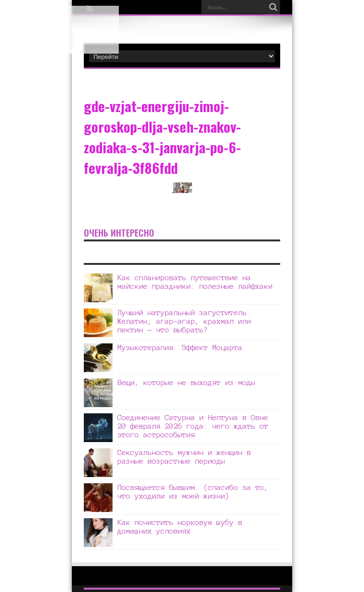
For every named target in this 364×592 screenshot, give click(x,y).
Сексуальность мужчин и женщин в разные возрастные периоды (184, 457)
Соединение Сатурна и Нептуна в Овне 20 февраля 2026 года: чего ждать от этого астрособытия (193, 426)
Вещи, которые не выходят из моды (186, 382)
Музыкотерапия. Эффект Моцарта (180, 347)
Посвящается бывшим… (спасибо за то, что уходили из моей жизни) (193, 492)
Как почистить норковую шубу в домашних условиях (180, 527)
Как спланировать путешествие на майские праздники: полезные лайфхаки (195, 282)
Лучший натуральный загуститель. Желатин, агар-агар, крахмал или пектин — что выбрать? (184, 321)
